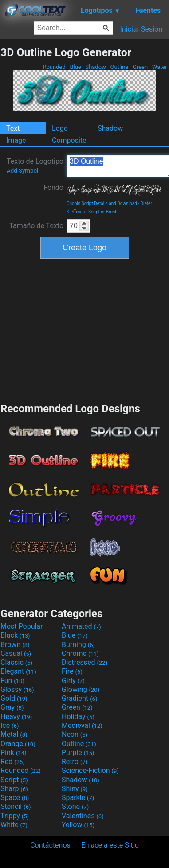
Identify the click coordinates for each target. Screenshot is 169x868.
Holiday (78, 717)
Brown (15, 645)
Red (13, 762)
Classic (16, 662)
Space (15, 798)
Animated (81, 626)
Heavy (16, 717)
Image (16, 140)
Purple (78, 753)
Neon (75, 734)
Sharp (14, 789)
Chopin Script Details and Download (102, 203)
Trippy (15, 816)
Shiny (75, 789)
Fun (12, 681)
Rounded (54, 67)
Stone (75, 806)
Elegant (18, 671)
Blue (75, 67)
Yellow (78, 825)
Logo (60, 128)
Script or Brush (103, 212)
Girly (73, 681)
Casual (16, 653)
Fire (72, 671)
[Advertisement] (85, 330)
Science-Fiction (90, 770)
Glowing (81, 689)
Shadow (96, 67)
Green (140, 67)
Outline (119, 67)
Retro (75, 762)
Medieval (82, 725)
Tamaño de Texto (36, 226)
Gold (14, 698)
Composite (69, 140)
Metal (14, 734)
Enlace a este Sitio (110, 845)
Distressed (84, 662)
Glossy (17, 689)
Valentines (83, 816)
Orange (18, 744)
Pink (14, 753)
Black (15, 635)
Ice (10, 725)
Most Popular (22, 626)
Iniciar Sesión (141, 29)
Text (13, 128)
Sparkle (78, 798)
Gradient (79, 698)
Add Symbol (22, 171)
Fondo (53, 187)
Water (160, 67)
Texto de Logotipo (35, 165)
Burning (78, 645)
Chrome (80, 653)
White (14, 825)
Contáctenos (50, 845)
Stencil (16, 806)
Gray (12, 707)
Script (14, 780)
